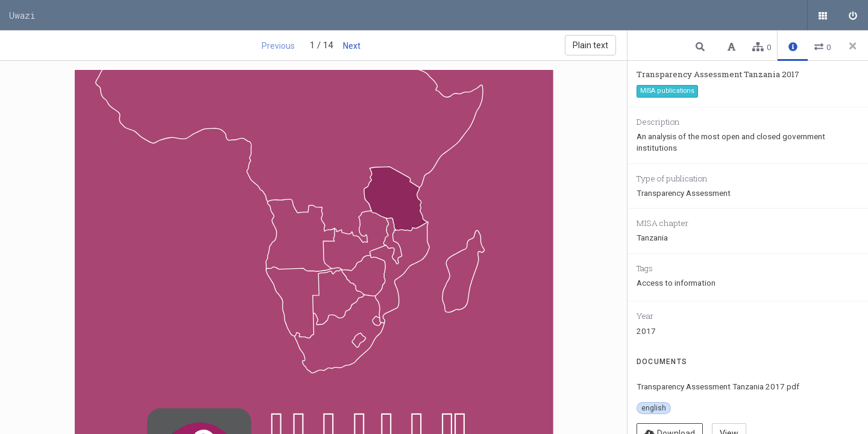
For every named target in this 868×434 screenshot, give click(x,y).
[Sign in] (853, 15)
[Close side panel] (853, 46)
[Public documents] (823, 15)
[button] (702, 46)
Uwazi (22, 15)
